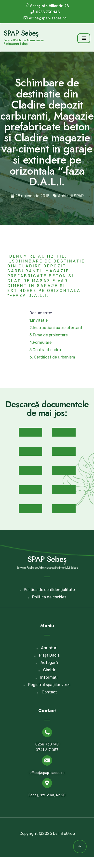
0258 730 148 (47, 744)
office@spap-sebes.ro (47, 773)
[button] (30, 432)
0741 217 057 (47, 750)
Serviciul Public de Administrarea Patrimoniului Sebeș (24, 42)
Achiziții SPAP (71, 196)
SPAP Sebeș (21, 33)
